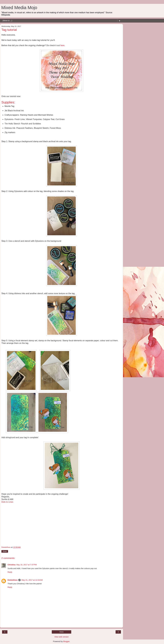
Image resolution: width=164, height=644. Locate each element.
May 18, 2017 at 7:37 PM (26, 565)
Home (61, 632)
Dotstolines (13, 580)
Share (5, 551)
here (62, 45)
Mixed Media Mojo (19, 8)
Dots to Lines (7, 502)
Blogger (66, 641)
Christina (12, 565)
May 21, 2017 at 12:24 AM (32, 580)
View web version (61, 637)
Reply (10, 572)
